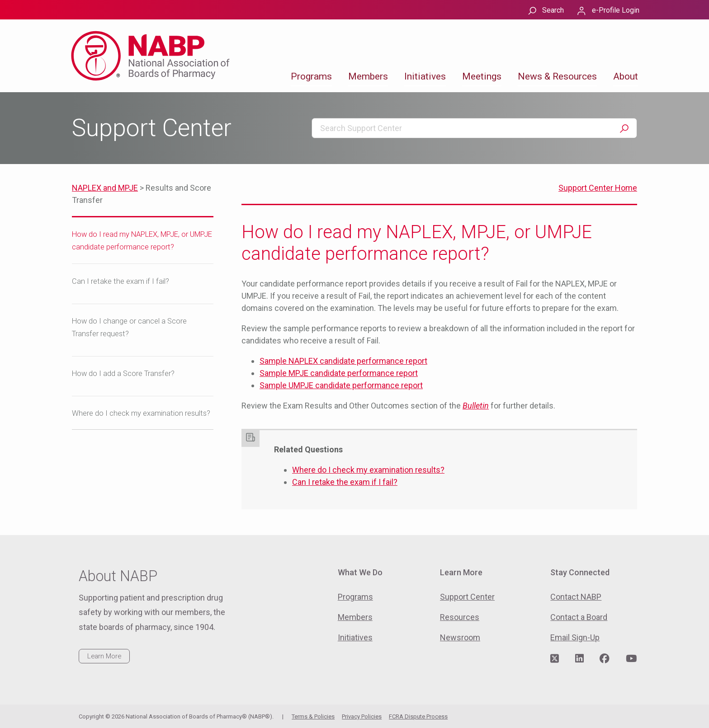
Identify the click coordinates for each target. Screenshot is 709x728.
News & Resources (557, 76)
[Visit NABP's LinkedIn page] (579, 659)
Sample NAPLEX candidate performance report (343, 361)
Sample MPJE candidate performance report (339, 373)
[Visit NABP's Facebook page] (605, 659)
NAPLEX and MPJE (105, 188)
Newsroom (460, 637)
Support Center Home (598, 188)
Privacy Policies (362, 716)
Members (368, 76)
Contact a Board (579, 617)
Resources (460, 617)
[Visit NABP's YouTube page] (631, 659)
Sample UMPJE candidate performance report (341, 385)
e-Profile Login (616, 10)
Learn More (104, 656)
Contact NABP (576, 597)
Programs (311, 76)
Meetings (482, 76)
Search (553, 10)
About (626, 76)
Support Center (467, 597)
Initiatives (425, 76)
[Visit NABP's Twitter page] (555, 659)
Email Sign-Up (575, 637)
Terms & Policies (313, 716)
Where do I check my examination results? (141, 413)
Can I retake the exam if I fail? (121, 281)
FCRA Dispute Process (418, 716)
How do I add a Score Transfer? (123, 373)
